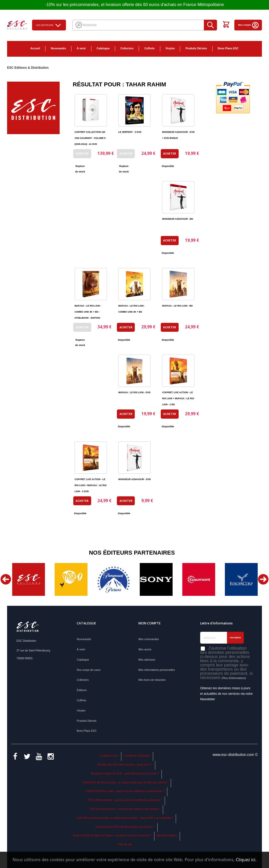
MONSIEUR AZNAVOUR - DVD (134, 479)
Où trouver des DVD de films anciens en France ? (125, 827)
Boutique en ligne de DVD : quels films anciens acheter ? (125, 774)
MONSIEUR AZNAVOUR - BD (178, 219)
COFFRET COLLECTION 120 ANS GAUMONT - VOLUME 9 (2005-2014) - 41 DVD (90, 138)
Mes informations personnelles (157, 670)
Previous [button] (6, 579)
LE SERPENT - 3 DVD (130, 132)
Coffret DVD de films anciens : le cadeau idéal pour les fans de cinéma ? (125, 783)
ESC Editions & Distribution (28, 68)
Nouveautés (58, 48)
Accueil (35, 48)
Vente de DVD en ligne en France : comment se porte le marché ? (112, 836)
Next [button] (263, 579)
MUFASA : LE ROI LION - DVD (134, 392)
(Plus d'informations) (234, 678)
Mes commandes (149, 639)
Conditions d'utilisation (137, 756)
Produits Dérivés (196, 48)
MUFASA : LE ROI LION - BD (177, 306)
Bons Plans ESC (228, 48)
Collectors (127, 48)
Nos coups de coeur (89, 670)
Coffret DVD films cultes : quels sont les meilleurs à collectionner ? (125, 791)
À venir (81, 48)
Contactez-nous (109, 756)
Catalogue (103, 48)
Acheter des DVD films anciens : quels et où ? (125, 765)
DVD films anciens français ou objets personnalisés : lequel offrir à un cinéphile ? (125, 818)
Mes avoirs (145, 649)
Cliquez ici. (246, 860)
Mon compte (249, 25)
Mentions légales (167, 836)
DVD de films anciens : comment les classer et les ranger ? (125, 809)
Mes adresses (147, 660)
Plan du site (125, 845)
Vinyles (170, 48)
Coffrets (149, 48)
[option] (28, 579)
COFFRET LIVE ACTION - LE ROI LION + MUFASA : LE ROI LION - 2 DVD (91, 485)
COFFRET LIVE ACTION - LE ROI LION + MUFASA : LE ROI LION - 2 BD (178, 398)
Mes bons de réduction (152, 680)
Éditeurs (82, 690)
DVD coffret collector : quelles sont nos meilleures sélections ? (125, 800)
